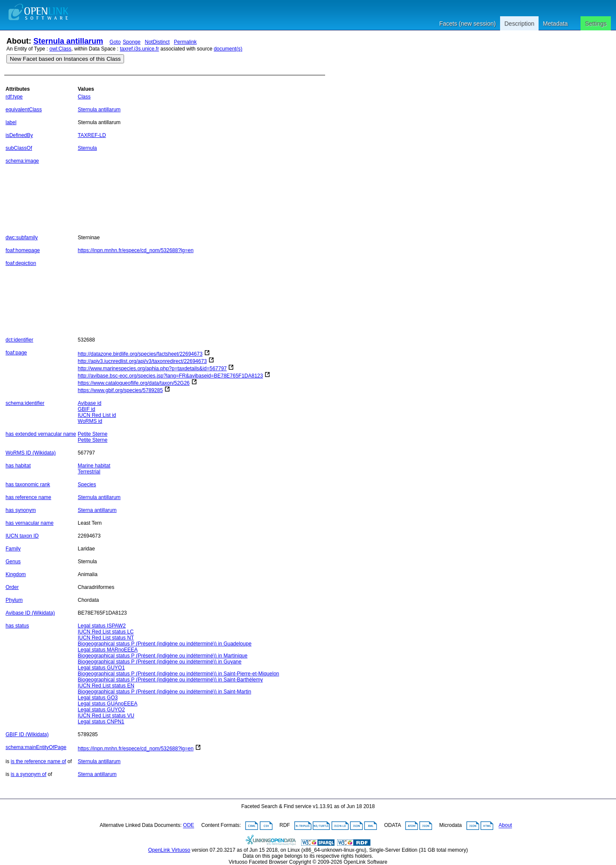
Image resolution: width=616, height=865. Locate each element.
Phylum (14, 600)
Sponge (132, 42)
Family (13, 549)
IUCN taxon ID (22, 536)
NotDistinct (157, 42)
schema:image (22, 161)
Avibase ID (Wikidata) (30, 613)
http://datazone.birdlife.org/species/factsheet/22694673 (140, 354)
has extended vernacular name (41, 434)
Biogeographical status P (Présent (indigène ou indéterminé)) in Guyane (160, 662)
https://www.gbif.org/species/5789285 (120, 390)
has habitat (18, 466)
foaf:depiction (21, 263)
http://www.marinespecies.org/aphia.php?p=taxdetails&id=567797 (152, 369)
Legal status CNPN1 (101, 722)
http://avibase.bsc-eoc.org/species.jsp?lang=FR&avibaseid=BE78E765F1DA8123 (170, 376)
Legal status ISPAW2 (102, 626)
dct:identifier (19, 340)
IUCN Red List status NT (106, 638)
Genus (13, 562)
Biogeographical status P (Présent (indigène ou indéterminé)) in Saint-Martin (164, 692)
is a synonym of (28, 774)
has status (17, 626)
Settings (596, 24)
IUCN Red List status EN (106, 686)
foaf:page (16, 353)
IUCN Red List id (97, 415)
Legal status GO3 (98, 698)
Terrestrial (89, 472)
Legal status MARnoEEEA (108, 650)
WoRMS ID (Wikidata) (31, 453)
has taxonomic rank (28, 485)
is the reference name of (38, 761)
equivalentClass (24, 110)
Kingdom (16, 574)
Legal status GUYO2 (101, 710)
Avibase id (90, 403)
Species (87, 485)
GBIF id (87, 409)
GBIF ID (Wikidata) (27, 734)
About (505, 826)
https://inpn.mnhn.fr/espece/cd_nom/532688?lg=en (136, 250)
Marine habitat (94, 466)
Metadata (555, 24)
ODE (189, 826)
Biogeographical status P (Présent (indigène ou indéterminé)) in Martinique (163, 656)
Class (84, 97)
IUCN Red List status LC (106, 632)
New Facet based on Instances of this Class (65, 59)
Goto (115, 42)
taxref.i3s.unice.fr (139, 49)
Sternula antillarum (68, 41)
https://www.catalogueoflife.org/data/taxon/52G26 (134, 383)
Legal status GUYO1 (101, 668)
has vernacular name (30, 523)
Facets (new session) (468, 24)
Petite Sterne (93, 434)
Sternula (87, 148)
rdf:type (14, 97)
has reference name (28, 497)
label (11, 122)
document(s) (228, 49)
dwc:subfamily (22, 238)
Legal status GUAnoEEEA (108, 704)
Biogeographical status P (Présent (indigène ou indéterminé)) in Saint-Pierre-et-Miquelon (179, 674)
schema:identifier (25, 403)
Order (12, 587)
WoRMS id (90, 421)
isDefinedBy (19, 135)
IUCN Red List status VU (106, 716)
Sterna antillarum (97, 510)
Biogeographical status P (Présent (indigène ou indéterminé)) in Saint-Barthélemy (170, 680)
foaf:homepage (23, 250)
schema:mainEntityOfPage (36, 747)
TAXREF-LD (92, 135)
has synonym (21, 510)
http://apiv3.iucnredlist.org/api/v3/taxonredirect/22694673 (142, 361)
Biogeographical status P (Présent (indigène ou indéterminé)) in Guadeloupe (165, 644)
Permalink (185, 42)
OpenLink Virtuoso (169, 850)
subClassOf (19, 148)
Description (519, 24)
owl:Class (61, 49)
